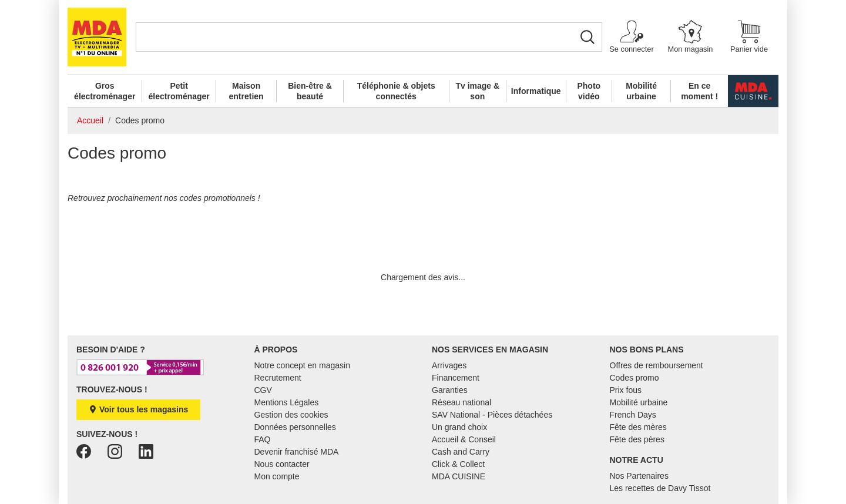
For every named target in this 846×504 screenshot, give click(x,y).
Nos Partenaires (639, 476)
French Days (633, 415)
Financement (456, 378)
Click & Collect (458, 464)
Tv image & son (477, 91)
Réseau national (461, 402)
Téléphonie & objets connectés (396, 91)
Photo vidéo (589, 91)
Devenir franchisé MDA (297, 452)
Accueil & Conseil (464, 439)
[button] (632, 37)
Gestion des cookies (291, 415)
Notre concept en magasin (302, 365)
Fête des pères (637, 439)
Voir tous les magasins (138, 409)
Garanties (450, 390)
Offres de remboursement (657, 365)
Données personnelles (295, 427)
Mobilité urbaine (641, 91)
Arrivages (449, 365)
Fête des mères (638, 427)
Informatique (536, 91)
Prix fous (626, 390)
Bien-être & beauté (310, 91)
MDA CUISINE (459, 476)
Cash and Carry (461, 452)
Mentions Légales (287, 402)
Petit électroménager (179, 91)
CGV (263, 390)
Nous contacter (282, 464)
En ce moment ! (699, 91)
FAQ (263, 439)
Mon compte (277, 476)
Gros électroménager (105, 91)
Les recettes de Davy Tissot (660, 488)
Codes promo (634, 378)
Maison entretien (246, 91)
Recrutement (278, 378)
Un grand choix (459, 427)
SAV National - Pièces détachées (492, 415)
